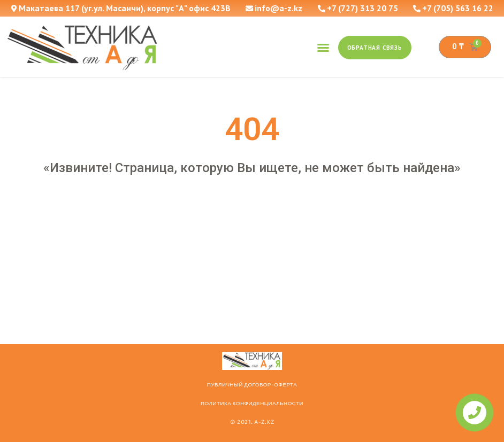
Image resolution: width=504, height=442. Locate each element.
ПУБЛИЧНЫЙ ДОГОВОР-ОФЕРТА (252, 385)
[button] (323, 48)
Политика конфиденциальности (252, 404)
